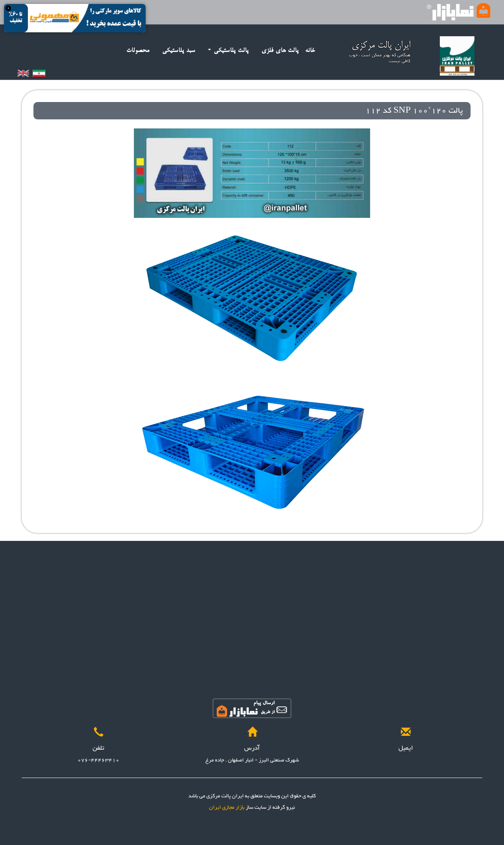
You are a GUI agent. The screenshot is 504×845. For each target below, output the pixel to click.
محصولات (138, 51)
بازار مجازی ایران (227, 808)
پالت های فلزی (280, 51)
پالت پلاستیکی (228, 51)
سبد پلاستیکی (179, 51)
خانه (310, 51)
